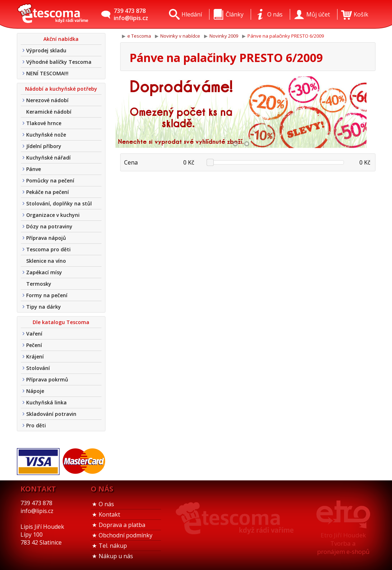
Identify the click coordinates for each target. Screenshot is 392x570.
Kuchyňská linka (46, 402)
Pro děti (36, 425)
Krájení (35, 357)
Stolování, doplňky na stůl (59, 203)
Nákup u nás (116, 556)
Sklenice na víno (46, 261)
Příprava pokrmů (47, 379)
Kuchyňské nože (46, 135)
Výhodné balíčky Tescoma (59, 62)
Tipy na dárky (44, 307)
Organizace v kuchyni (53, 215)
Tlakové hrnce (44, 123)
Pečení (34, 345)
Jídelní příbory (44, 146)
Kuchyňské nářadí (48, 158)
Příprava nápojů (46, 238)
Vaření (34, 334)
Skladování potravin (51, 414)
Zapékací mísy (44, 272)
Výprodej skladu (46, 50)
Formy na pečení (47, 295)
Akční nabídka (61, 39)
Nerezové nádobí (47, 100)
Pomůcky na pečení (50, 180)
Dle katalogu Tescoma (61, 322)
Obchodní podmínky (126, 535)
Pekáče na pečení (48, 192)
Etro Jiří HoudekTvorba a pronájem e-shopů (343, 543)
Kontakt (109, 514)
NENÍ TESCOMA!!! (47, 73)
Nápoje (35, 391)
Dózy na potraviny (49, 226)
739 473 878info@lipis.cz (131, 14)
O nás (106, 504)
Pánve (34, 169)
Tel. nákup (113, 546)
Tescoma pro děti (48, 249)
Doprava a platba (122, 525)
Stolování (38, 368)
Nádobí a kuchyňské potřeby (61, 89)
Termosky (39, 284)
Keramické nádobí (49, 112)
